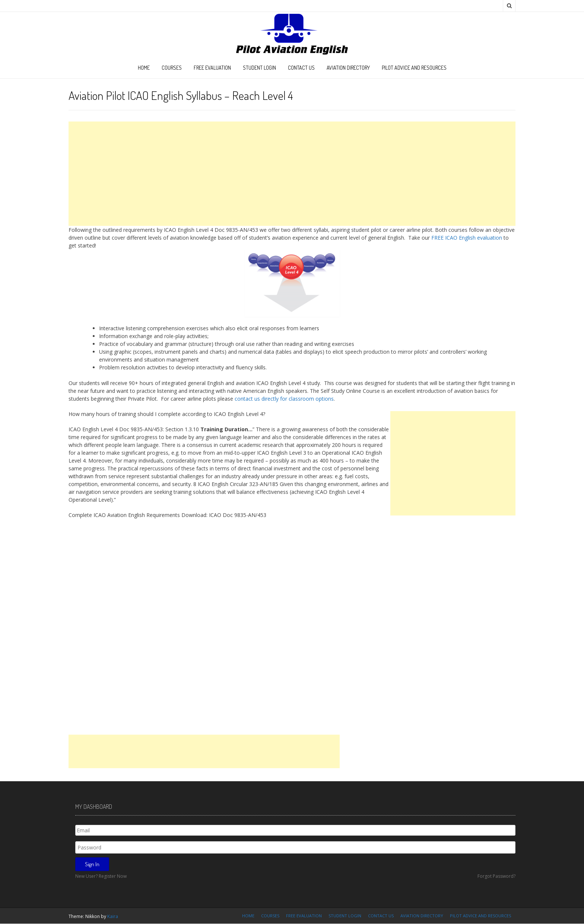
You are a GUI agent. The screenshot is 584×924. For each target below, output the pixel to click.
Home (144, 68)
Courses (172, 68)
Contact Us (301, 68)
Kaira (113, 916)
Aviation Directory (348, 68)
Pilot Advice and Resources (414, 68)
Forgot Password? (496, 876)
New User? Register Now (101, 876)
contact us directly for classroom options (284, 399)
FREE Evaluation (212, 68)
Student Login (259, 68)
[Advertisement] (292, 174)
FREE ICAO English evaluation (467, 238)
